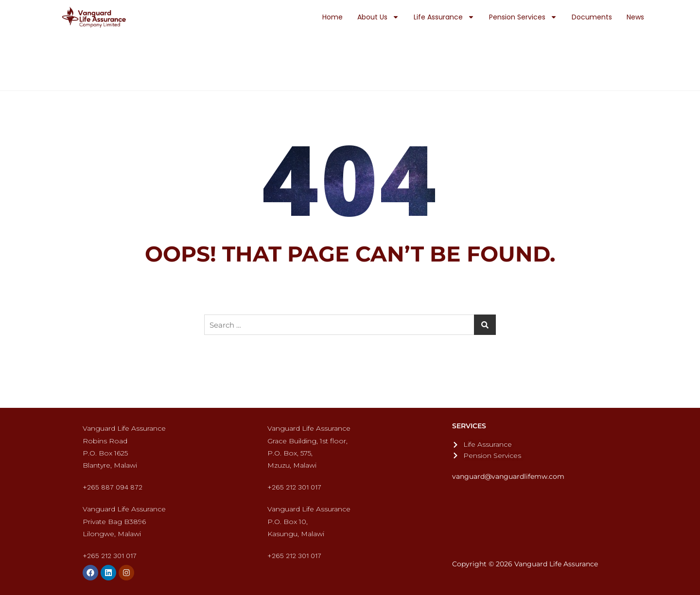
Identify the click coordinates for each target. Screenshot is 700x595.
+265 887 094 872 (113, 487)
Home (332, 17)
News (635, 17)
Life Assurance (444, 17)
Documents (592, 17)
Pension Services (523, 17)
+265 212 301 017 (294, 487)
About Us (378, 17)
